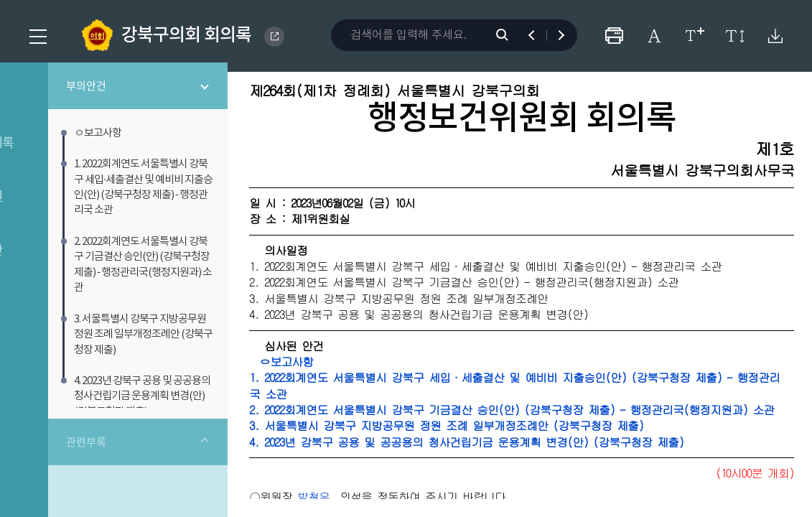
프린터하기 (614, 36)
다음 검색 (555, 35)
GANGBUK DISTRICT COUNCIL (274, 37)
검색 (510, 35)
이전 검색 (538, 35)
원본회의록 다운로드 (775, 36)
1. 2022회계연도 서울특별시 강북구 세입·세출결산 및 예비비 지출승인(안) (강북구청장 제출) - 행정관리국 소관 (560, 411)
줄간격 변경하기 (735, 36)
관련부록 (146, 417)
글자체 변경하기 (654, 36)
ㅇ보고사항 (377, 387)
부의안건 (146, 95)
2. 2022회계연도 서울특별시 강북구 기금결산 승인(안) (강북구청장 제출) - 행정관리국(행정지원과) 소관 (562, 443)
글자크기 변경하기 (695, 36)
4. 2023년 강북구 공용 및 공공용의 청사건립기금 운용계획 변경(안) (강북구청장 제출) (562, 484)
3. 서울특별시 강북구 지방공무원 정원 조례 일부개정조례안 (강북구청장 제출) (542, 468)
